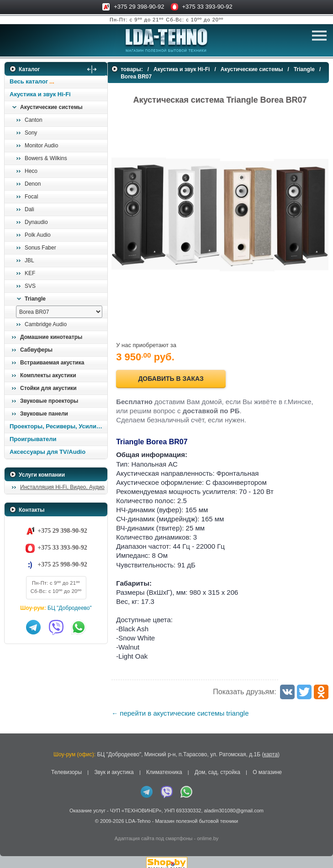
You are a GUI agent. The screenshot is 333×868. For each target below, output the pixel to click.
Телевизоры (66, 767)
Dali (29, 209)
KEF (30, 273)
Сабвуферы (36, 350)
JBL (29, 260)
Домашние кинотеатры (51, 337)
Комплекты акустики (48, 375)
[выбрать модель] (59, 312)
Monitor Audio (41, 146)
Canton (34, 120)
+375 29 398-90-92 (139, 7)
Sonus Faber (40, 248)
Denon (33, 184)
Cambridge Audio (46, 324)
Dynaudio (36, 222)
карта (271, 749)
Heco (31, 171)
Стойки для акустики (48, 388)
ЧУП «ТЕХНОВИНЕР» (136, 806)
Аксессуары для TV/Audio (48, 452)
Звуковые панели (44, 414)
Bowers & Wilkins (46, 158)
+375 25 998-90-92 (62, 564)
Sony (31, 133)
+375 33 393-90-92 (207, 7)
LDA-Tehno (138, 816)
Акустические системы (51, 107)
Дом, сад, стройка (217, 767)
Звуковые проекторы (49, 401)
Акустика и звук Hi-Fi (40, 94)
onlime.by (208, 833)
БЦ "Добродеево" (70, 608)
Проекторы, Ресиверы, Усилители (58, 426)
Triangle (35, 299)
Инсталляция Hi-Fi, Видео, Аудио (62, 487)
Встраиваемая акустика (52, 363)
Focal (31, 197)
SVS (30, 286)
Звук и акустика (114, 767)
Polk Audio (38, 235)
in (13, 822)
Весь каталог (29, 81)
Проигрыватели (33, 439)
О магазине (267, 767)
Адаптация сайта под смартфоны (154, 833)
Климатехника (164, 767)
